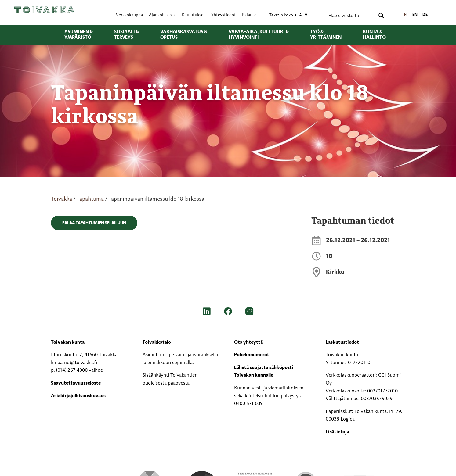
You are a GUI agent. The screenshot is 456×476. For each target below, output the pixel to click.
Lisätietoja (337, 432)
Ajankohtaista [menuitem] (162, 15)
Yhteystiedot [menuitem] (224, 15)
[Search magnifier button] (381, 16)
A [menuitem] (295, 16)
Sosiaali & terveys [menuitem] (127, 35)
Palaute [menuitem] (249, 15)
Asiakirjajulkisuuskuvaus (78, 396)
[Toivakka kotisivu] (44, 10)
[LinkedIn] (207, 311)
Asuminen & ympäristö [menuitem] (79, 35)
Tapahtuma (90, 199)
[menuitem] (406, 15)
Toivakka (62, 199)
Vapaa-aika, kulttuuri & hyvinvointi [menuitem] (259, 35)
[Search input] (351, 16)
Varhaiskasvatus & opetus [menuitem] (184, 35)
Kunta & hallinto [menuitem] (374, 35)
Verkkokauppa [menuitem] (129, 15)
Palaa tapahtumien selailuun (94, 223)
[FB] (228, 311)
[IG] (249, 311)
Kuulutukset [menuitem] (193, 15)
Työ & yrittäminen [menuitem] (326, 35)
